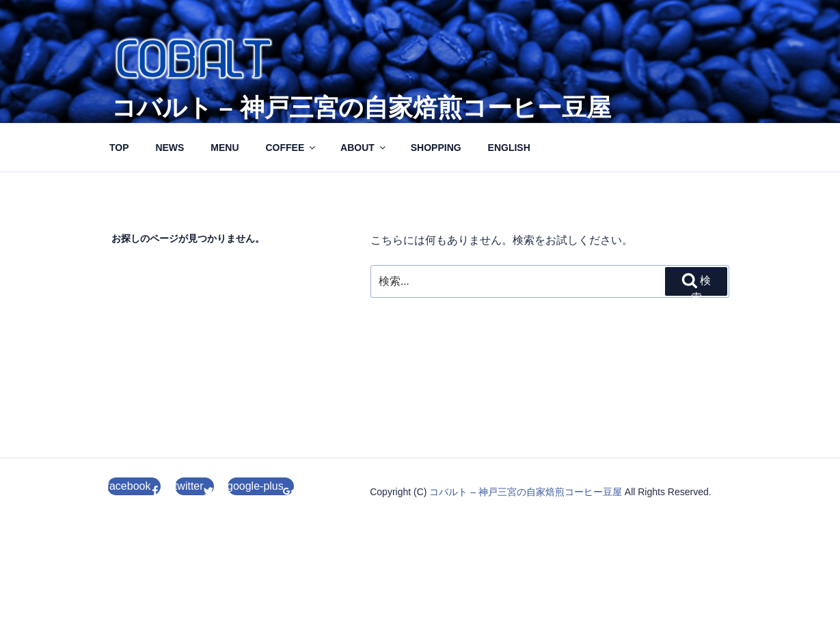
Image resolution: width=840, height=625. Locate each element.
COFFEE (291, 148)
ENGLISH (509, 148)
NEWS (170, 148)
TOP (119, 148)
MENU (225, 148)
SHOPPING (436, 148)
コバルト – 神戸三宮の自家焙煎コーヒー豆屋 (361, 108)
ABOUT (364, 148)
